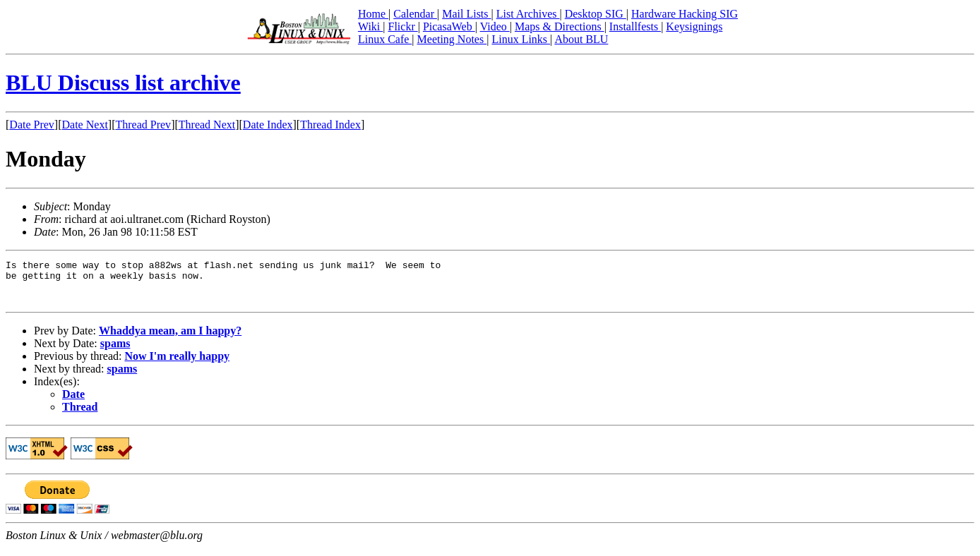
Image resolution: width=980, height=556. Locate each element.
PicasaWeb (449, 26)
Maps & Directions (560, 26)
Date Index (268, 125)
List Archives (528, 14)
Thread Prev (143, 125)
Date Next (85, 125)
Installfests (635, 26)
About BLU (581, 39)
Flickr (402, 26)
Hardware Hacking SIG (685, 14)
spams (115, 352)
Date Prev (32, 125)
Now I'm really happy (177, 364)
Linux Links (521, 39)
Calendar (415, 14)
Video (495, 26)
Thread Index (330, 125)
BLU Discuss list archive (123, 83)
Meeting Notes (452, 39)
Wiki (370, 26)
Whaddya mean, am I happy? (170, 339)
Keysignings (694, 26)
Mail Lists (466, 14)
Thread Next (207, 125)
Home (373, 14)
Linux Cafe (385, 39)
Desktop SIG (596, 14)
